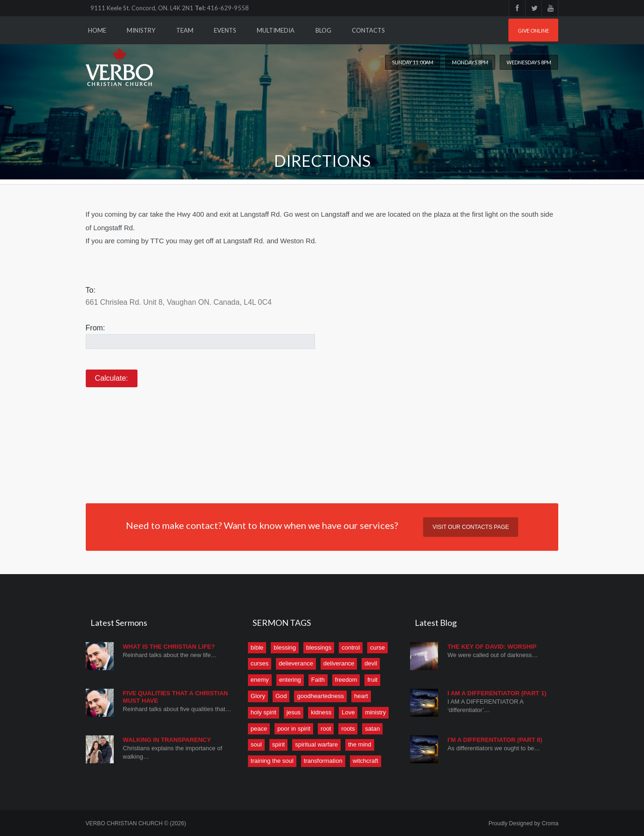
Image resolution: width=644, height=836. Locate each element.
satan (372, 729)
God (281, 696)
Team (185, 30)
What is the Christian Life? (169, 647)
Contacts (368, 30)
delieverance (296, 663)
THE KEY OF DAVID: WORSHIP (492, 647)
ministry (375, 712)
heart (361, 696)
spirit (278, 744)
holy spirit (264, 712)
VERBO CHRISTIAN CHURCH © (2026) (136, 823)
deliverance (339, 663)
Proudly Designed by (523, 823)
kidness (321, 712)
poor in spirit (294, 729)
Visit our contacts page (471, 527)
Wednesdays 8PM (529, 62)
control (351, 648)
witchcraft (366, 761)
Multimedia (276, 30)
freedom (346, 680)
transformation (323, 761)
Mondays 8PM (470, 62)
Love (348, 712)
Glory (258, 696)
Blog (323, 30)
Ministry (141, 30)
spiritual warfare (316, 744)
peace (259, 729)
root (326, 729)
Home (97, 30)
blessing (285, 648)
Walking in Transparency (167, 740)
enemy (260, 680)
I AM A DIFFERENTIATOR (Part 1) (497, 693)
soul (256, 744)
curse (377, 648)
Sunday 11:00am (413, 62)
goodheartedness (320, 696)
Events (225, 30)
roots (348, 729)
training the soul (272, 761)
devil (371, 663)
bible (257, 648)
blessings (319, 648)
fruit (372, 680)
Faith (318, 680)
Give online (533, 31)
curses (260, 663)
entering (290, 680)
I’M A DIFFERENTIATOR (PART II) (495, 740)
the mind (360, 744)
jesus (294, 712)
